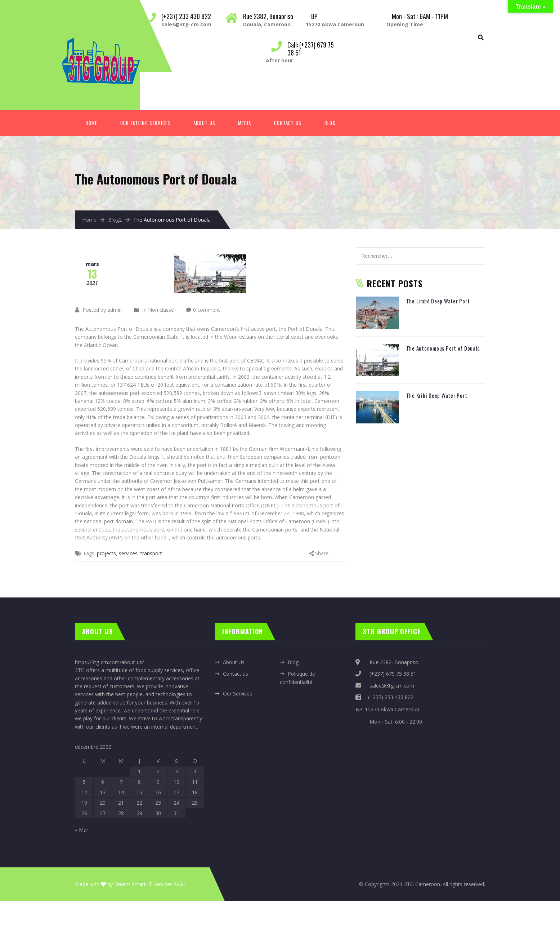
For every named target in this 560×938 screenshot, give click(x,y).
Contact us (236, 674)
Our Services (238, 694)
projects (106, 553)
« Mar (82, 830)
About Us (204, 123)
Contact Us (288, 123)
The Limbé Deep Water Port (438, 301)
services (128, 553)
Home (92, 123)
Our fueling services (145, 123)
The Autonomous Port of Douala (443, 348)
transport (151, 553)
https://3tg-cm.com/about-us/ (109, 662)
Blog (330, 123)
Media (245, 123)
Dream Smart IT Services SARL (150, 884)
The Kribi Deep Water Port (437, 395)
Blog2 (115, 220)
